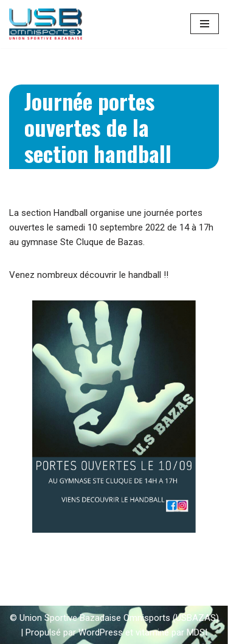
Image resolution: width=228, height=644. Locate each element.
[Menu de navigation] (205, 24)
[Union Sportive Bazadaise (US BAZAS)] (46, 24)
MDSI (197, 632)
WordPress (101, 632)
